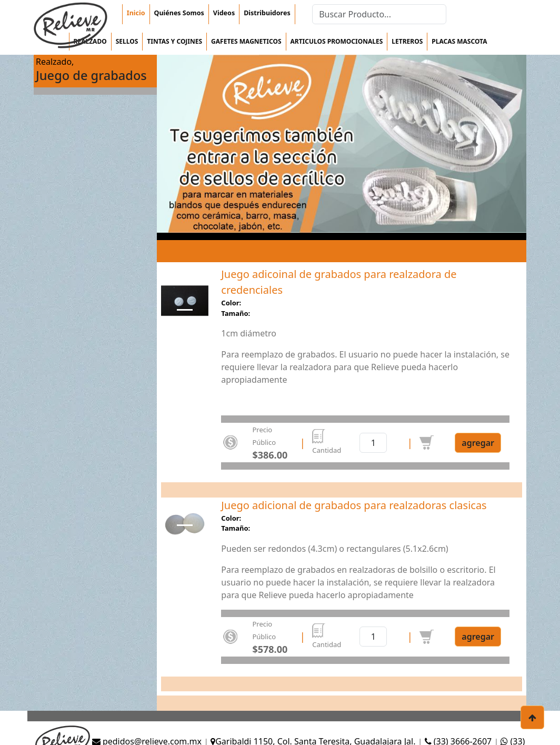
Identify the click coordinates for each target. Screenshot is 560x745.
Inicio (136, 13)
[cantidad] (373, 443)
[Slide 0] (185, 310)
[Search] (379, 14)
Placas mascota (459, 41)
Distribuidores (267, 13)
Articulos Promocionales (337, 41)
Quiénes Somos (179, 13)
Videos (224, 13)
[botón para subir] (532, 717)
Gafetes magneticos (246, 41)
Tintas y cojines (174, 41)
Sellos (127, 41)
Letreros (407, 41)
